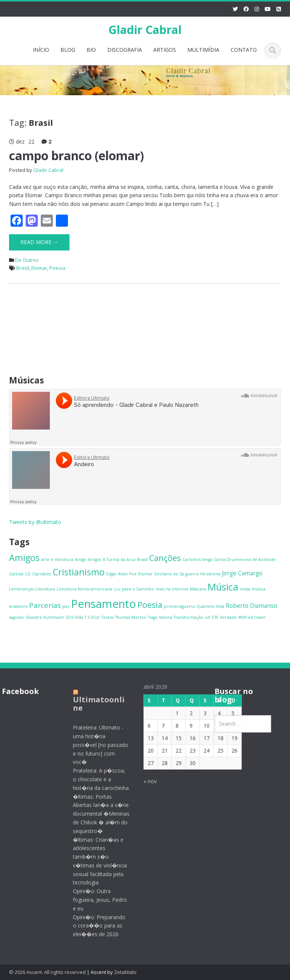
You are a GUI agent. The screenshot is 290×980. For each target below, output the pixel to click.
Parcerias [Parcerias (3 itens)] (45, 605)
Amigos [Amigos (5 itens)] (24, 558)
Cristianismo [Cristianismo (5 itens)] (79, 572)
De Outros (27, 260)
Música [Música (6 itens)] (223, 587)
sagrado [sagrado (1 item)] (17, 617)
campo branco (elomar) (76, 155)
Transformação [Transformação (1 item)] (189, 617)
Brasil (23, 268)
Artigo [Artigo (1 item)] (81, 560)
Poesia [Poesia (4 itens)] (150, 605)
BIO (91, 50)
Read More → (39, 242)
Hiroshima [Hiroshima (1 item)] (210, 574)
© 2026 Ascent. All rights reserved (47, 972)
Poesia (57, 268)
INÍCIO (41, 50)
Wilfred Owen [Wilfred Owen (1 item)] (252, 617)
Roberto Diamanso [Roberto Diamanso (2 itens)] (251, 606)
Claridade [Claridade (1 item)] (42, 574)
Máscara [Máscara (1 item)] (198, 589)
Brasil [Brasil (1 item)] (142, 560)
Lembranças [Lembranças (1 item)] (21, 589)
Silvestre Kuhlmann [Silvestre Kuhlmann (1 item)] (45, 617)
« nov (145, 781)
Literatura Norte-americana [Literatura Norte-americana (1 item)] (84, 589)
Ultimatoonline (93, 704)
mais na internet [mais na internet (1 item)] (172, 589)
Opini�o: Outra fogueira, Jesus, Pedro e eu (95, 900)
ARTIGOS (165, 50)
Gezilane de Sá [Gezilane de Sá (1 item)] (169, 574)
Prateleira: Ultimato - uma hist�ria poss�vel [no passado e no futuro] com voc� (95, 745)
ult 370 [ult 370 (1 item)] (212, 617)
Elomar (39, 268)
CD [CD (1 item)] (28, 574)
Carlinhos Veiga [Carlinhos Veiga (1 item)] (197, 560)
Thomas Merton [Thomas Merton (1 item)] (131, 617)
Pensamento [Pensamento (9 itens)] (103, 604)
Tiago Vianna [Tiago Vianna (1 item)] (160, 617)
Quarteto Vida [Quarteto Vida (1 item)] (210, 606)
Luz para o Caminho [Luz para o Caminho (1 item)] (134, 589)
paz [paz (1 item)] (66, 606)
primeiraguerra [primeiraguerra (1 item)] (179, 606)
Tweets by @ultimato (35, 522)
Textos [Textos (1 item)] (107, 617)
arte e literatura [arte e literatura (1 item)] (57, 560)
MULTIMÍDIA (203, 50)
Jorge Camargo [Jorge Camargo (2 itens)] (242, 573)
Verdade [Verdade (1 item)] (228, 617)
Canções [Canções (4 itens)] (165, 558)
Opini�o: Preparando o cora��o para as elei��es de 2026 (94, 926)
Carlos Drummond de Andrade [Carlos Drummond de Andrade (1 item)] (245, 560)
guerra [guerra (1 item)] (192, 574)
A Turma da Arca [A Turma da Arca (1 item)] (119, 560)
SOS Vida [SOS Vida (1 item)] (74, 617)
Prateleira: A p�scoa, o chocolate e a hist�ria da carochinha (96, 779)
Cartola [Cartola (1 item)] (16, 574)
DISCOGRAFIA (125, 50)
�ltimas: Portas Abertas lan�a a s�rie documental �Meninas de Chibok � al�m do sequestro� (96, 814)
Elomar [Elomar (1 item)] (145, 574)
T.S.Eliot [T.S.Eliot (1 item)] (92, 617)
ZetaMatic (125, 972)
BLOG (68, 50)
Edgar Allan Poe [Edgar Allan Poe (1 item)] (121, 574)
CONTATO (244, 50)
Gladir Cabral (145, 30)
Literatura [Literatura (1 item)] (45, 589)
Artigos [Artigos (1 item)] (95, 560)
